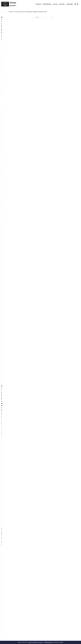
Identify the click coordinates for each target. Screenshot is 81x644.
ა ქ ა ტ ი (2, 335)
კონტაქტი (70, 4)
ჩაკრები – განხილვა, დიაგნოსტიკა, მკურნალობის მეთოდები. (2, 276)
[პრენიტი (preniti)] (10, 4)
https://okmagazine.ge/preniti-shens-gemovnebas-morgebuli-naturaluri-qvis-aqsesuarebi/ (2, 132)
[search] (75, 4)
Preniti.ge (56, 642)
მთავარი (39, 4)
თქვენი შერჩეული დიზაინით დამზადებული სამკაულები (2, 481)
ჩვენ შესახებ (47, 4)
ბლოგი (55, 4)
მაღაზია (62, 4)
